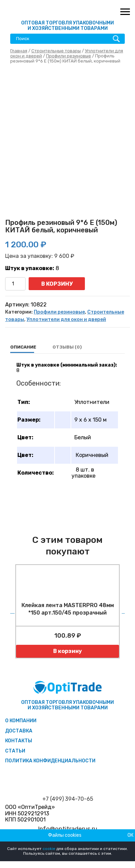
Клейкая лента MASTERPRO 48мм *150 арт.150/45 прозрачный (68, 609)
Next (123, 611)
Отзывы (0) (67, 347)
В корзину (57, 284)
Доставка (19, 731)
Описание (23, 347)
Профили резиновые (69, 56)
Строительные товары (56, 51)
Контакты (19, 741)
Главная (19, 51)
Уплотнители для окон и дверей (66, 320)
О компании (21, 721)
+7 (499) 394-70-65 (68, 799)
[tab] (23, 347)
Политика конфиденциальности (50, 761)
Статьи (15, 751)
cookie (49, 849)
